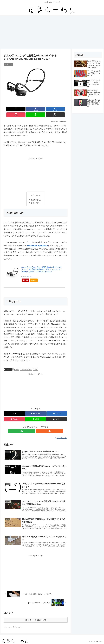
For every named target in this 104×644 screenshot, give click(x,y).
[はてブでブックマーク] (30, 109)
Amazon (34, 275)
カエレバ (29, 272)
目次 (33, 190)
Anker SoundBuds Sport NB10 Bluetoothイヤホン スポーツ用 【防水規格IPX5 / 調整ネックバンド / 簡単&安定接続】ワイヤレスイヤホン (42, 264)
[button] (62, 109)
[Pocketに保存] (41, 109)
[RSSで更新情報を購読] (38, 426)
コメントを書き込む (36, 620)
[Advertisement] (52, 32)
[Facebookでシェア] (19, 109)
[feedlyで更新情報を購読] (33, 426)
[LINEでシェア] (52, 109)
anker (16, 364)
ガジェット (8, 364)
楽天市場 (25, 275)
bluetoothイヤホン (26, 364)
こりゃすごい (36, 198)
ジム (35, 364)
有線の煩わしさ (36, 194)
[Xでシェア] (9, 109)
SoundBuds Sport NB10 (37, 241)
